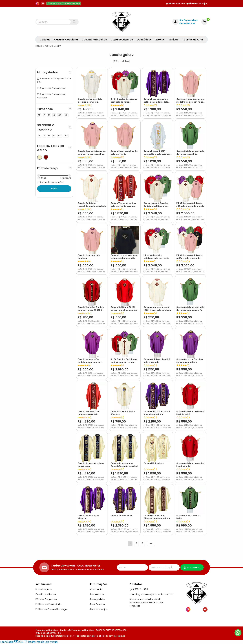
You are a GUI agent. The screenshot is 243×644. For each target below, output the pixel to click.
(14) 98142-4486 (139, 589)
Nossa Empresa (44, 589)
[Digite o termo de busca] (53, 22)
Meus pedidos (176, 4)
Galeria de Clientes (46, 594)
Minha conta (97, 594)
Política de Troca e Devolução (52, 609)
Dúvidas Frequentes (46, 599)
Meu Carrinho (97, 604)
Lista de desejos (197, 4)
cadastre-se (189, 23)
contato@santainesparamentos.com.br (151, 594)
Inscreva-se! (192, 568)
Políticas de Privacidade (48, 604)
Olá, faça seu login (189, 20)
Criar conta (96, 589)
